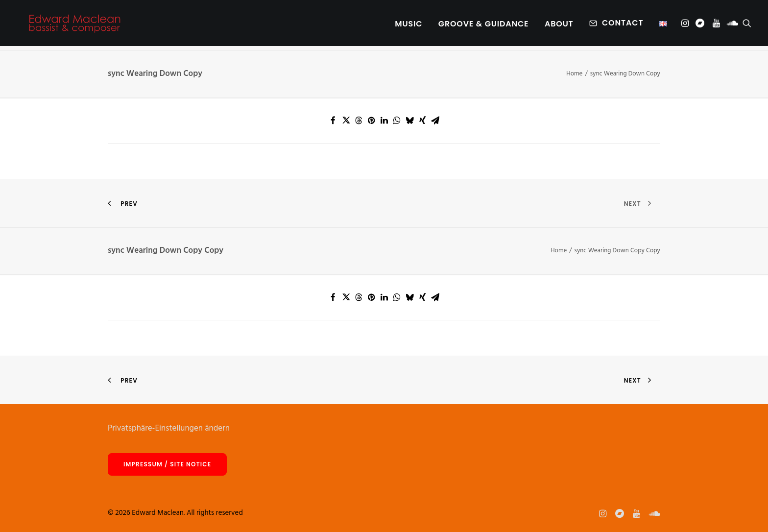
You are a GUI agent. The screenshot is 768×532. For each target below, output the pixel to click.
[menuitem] (408, 26)
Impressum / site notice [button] (167, 464)
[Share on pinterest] (371, 121)
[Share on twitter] (346, 121)
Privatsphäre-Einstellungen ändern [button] (169, 428)
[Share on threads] (359, 121)
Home (574, 74)
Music (408, 26)
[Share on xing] (422, 121)
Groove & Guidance (484, 26)
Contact (623, 25)
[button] (686, 25)
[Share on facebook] (333, 121)
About (559, 26)
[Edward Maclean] (74, 25)
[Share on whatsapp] (397, 121)
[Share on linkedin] (384, 121)
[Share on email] (435, 121)
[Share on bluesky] (409, 121)
